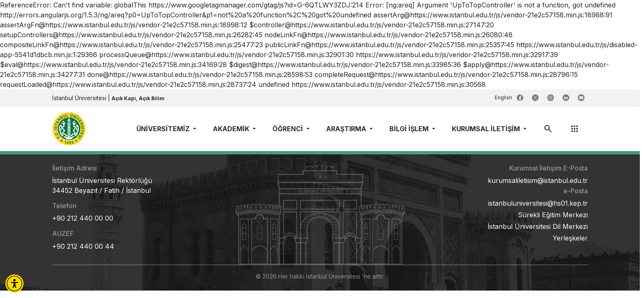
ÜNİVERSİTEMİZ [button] (164, 129)
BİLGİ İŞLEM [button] (410, 129)
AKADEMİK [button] (232, 129)
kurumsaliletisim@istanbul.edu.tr (538, 180)
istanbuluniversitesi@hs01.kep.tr (538, 203)
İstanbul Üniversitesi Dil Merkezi (538, 226)
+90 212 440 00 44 (83, 246)
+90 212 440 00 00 (83, 218)
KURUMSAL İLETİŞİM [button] (487, 129)
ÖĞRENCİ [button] (289, 129)
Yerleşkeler (570, 238)
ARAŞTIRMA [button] (347, 129)
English (504, 97)
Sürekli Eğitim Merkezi (553, 215)
